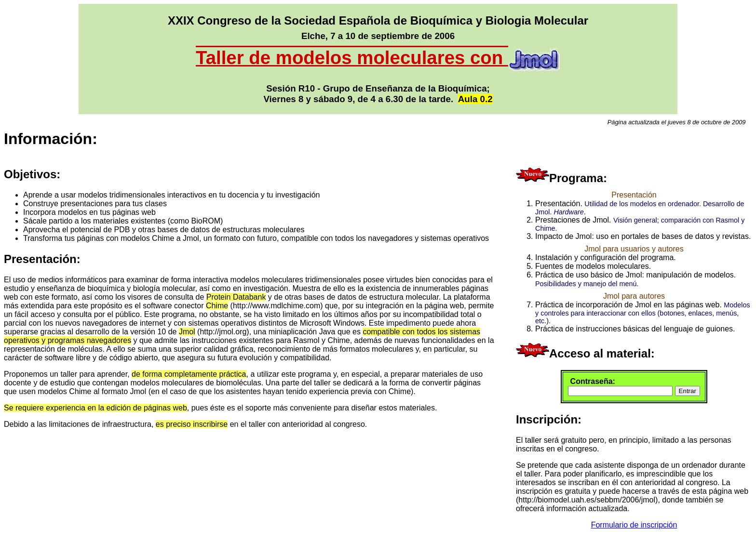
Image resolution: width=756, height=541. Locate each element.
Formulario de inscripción (634, 525)
